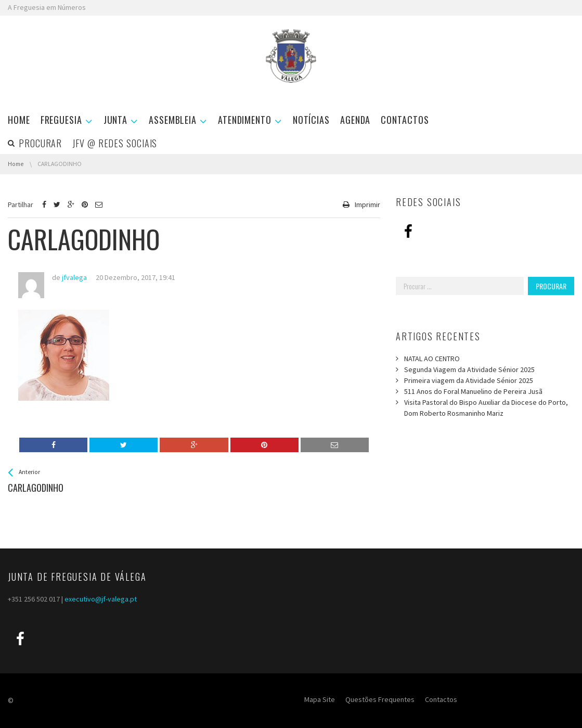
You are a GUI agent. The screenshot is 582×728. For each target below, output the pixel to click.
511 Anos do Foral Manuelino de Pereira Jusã (473, 391)
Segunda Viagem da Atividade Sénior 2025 (469, 369)
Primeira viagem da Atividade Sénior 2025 (469, 380)
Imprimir (367, 205)
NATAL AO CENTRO (432, 359)
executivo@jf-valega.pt (101, 599)
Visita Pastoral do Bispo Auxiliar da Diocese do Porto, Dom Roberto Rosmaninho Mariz (486, 408)
